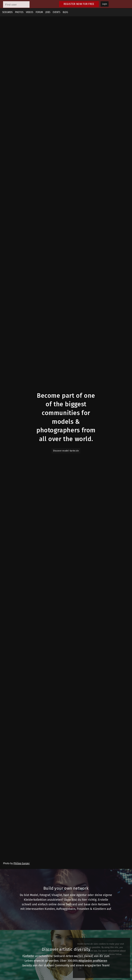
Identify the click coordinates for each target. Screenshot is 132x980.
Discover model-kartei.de (66, 451)
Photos (19, 12)
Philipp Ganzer (22, 863)
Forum (39, 12)
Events (57, 12)
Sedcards (7, 12)
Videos (30, 12)
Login (105, 4)
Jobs (48, 12)
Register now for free (79, 4)
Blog (65, 12)
